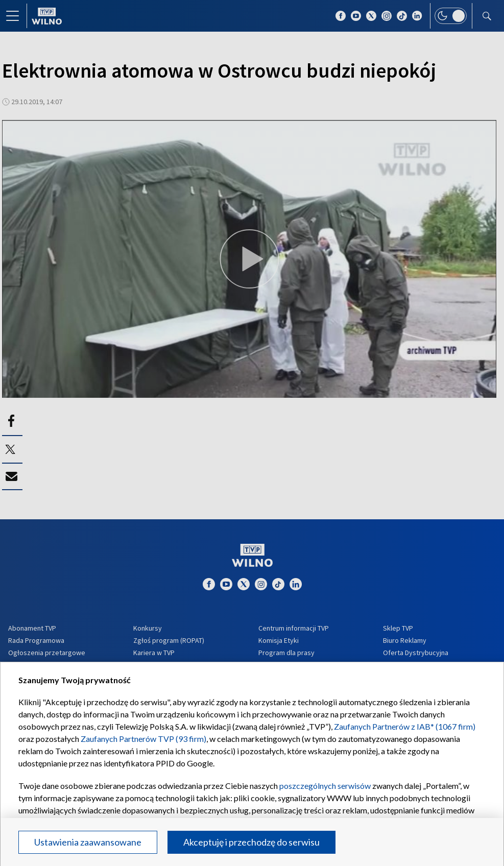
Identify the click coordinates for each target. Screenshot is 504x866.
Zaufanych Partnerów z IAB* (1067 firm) (405, 726)
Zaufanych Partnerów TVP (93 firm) (143, 739)
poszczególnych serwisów (325, 786)
